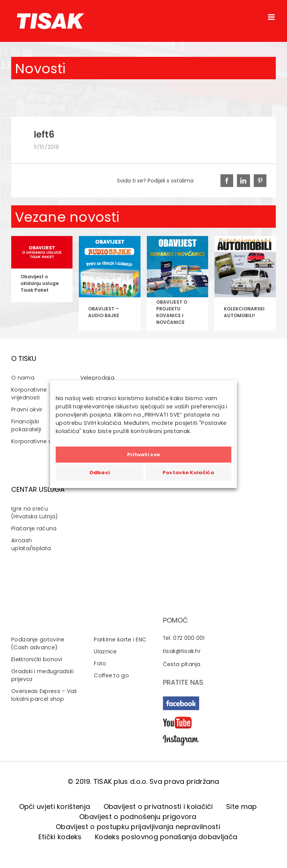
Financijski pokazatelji (26, 425)
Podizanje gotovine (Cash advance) (38, 643)
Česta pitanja (182, 664)
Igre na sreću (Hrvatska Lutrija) (34, 513)
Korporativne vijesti (38, 441)
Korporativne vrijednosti (29, 394)
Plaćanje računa (34, 528)
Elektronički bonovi (37, 659)
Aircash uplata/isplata (31, 544)
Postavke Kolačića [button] (188, 473)
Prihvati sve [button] (144, 455)
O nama (23, 378)
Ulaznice (105, 651)
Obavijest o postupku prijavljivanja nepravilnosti (138, 827)
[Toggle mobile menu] (272, 17)
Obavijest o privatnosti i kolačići (158, 806)
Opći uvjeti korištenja (55, 806)
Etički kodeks (60, 837)
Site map (241, 806)
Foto (100, 663)
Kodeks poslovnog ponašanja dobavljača (166, 837)
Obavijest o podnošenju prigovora (138, 817)
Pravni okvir (27, 410)
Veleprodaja (97, 378)
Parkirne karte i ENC (120, 640)
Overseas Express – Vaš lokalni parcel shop (44, 695)
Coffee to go (111, 675)
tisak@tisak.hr (182, 651)
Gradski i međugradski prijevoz (42, 675)
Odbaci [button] (100, 473)
